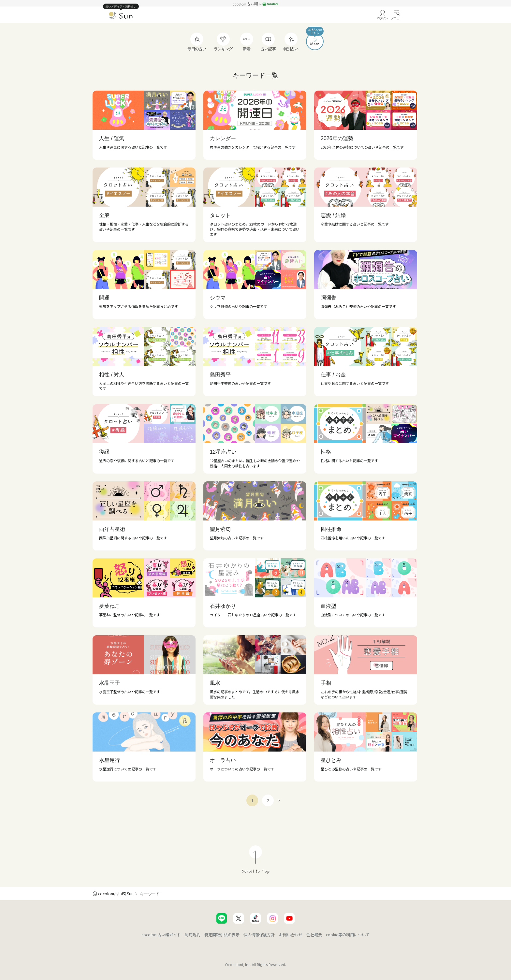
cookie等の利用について (348, 935)
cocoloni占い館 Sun (116, 893)
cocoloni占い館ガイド (161, 935)
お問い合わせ (291, 935)
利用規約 (193, 935)
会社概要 (314, 935)
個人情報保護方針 (259, 935)
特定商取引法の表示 (222, 935)
